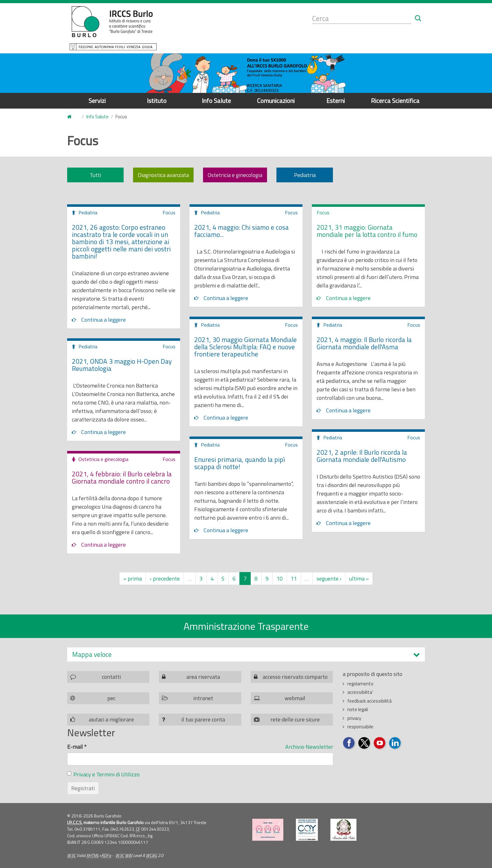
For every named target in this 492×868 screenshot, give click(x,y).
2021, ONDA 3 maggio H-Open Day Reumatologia (122, 365)
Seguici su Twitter (364, 743)
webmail (295, 698)
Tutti (95, 175)
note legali (358, 709)
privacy (354, 718)
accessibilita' (360, 692)
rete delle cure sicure (295, 719)
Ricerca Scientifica (395, 101)
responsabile (360, 727)
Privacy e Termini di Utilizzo (107, 774)
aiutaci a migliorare (111, 719)
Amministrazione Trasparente (246, 626)
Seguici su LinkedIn (395, 743)
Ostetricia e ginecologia (235, 175)
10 (280, 579)
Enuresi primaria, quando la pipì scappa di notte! (240, 463)
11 (294, 579)
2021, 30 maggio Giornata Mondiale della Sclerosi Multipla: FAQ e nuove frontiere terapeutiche (246, 347)
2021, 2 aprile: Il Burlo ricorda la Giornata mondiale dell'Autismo (362, 456)
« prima (133, 579)
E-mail (77, 747)
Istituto (157, 101)
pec (111, 698)
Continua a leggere (104, 320)
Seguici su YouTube (380, 743)
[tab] (246, 654)
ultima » (359, 579)
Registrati (83, 788)
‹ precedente (165, 579)
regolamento (360, 684)
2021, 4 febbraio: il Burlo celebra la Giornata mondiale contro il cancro (122, 477)
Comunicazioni (276, 101)
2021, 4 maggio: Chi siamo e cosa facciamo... (241, 231)
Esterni (336, 101)
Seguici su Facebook (349, 743)
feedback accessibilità (369, 701)
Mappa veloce (92, 654)
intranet (203, 698)
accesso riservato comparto (295, 677)
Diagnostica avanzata (163, 175)
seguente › (329, 579)
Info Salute (216, 101)
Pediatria (305, 175)
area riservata (203, 677)
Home (71, 117)
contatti (111, 677)
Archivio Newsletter (309, 747)
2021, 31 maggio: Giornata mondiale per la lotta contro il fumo (367, 231)
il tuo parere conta (203, 719)
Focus (169, 212)
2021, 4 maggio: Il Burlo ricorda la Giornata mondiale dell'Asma (364, 343)
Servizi (97, 101)
